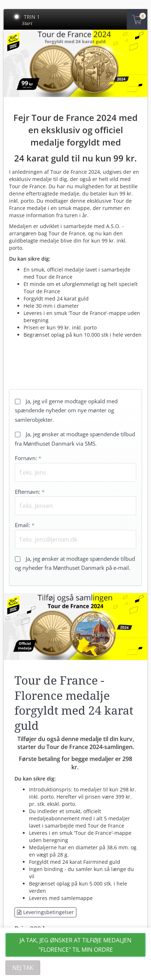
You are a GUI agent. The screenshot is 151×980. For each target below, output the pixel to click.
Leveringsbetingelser (45, 912)
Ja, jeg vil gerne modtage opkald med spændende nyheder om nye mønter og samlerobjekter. (66, 410)
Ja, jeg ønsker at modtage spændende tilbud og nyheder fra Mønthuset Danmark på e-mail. (75, 563)
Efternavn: (30, 492)
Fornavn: (28, 458)
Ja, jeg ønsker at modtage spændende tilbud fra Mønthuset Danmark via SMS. (75, 439)
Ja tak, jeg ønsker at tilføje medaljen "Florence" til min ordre (75, 945)
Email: (25, 525)
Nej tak (23, 968)
